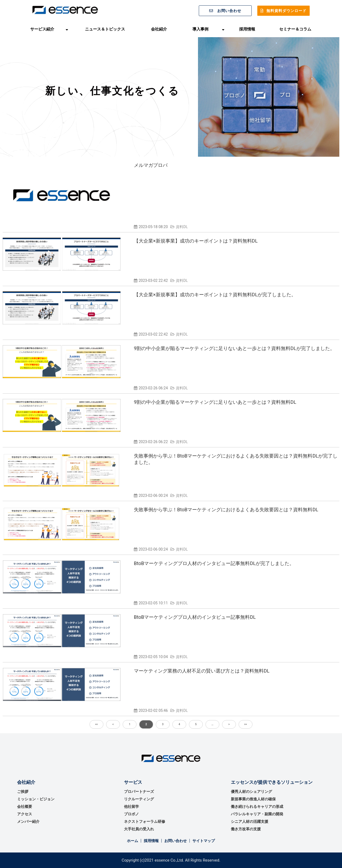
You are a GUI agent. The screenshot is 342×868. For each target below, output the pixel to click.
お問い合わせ (229, 11)
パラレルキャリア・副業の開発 (257, 814)
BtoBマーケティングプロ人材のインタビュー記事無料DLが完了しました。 (214, 563)
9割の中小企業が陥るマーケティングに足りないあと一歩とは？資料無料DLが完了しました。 (234, 348)
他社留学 (131, 806)
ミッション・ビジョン (36, 799)
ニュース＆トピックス (105, 29)
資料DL (182, 227)
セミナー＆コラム (295, 29)
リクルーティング (139, 799)
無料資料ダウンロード (286, 11)
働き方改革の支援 (246, 829)
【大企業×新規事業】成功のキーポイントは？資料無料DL (196, 241)
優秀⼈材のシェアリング (251, 792)
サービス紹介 (42, 29)
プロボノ (131, 814)
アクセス (25, 814)
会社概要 (25, 806)
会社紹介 (159, 29)
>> (246, 724)
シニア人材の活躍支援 (250, 821)
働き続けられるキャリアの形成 (257, 806)
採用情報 (247, 29)
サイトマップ (204, 841)
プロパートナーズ (139, 792)
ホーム (133, 841)
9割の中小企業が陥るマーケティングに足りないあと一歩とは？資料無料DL (215, 402)
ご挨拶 (23, 792)
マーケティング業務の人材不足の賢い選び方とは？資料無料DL (202, 671)
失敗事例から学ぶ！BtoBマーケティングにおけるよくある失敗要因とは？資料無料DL (226, 510)
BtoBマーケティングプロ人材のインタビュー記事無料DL (195, 617)
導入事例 (200, 29)
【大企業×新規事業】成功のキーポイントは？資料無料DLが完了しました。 (215, 295)
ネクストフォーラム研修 (145, 821)
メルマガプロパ (151, 165)
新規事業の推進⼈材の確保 (253, 799)
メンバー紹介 (28, 821)
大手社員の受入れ (139, 829)
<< (96, 724)
